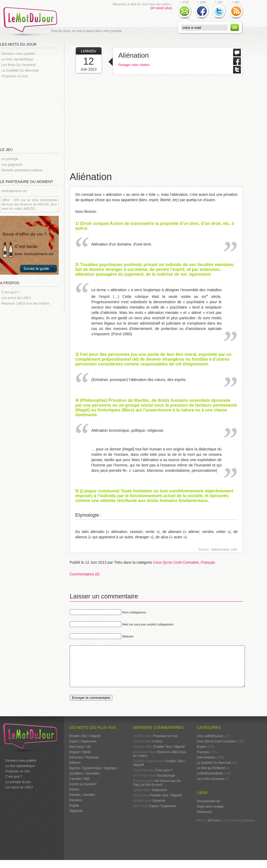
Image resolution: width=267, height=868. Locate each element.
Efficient (75, 771)
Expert (201, 755)
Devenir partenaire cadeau (22, 170)
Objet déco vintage (210, 815)
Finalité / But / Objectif (85, 744)
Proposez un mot (14, 76)
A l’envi (157, 749)
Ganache (159, 809)
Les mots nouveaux (211, 787)
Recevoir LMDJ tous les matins (25, 303)
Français (208, 562)
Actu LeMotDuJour (210, 744)
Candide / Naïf (79, 787)
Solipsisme (159, 798)
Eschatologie (166, 784)
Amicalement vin (14, 191)
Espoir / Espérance (83, 749)
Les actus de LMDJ (16, 298)
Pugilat (74, 813)
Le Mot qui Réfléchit (211, 776)
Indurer (74, 797)
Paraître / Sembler (82, 803)
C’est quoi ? (11, 292)
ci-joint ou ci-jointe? (83, 792)
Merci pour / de (80, 755)
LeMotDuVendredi (210, 781)
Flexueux (76, 808)
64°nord (214, 828)
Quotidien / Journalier (84, 781)
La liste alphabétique (17, 59)
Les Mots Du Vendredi (18, 65)
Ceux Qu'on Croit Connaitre (176, 562)
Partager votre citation (134, 65)
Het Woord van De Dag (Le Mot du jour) (157, 791)
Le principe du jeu (18, 790)
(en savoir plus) (161, 8)
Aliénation (133, 55)
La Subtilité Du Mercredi (20, 70)
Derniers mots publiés (18, 54)
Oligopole (76, 819)
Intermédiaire (206, 765)
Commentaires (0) (85, 574)
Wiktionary (204, 820)
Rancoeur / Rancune (84, 765)
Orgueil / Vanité (80, 760)
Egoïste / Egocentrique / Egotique (93, 776)
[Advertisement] (32, 112)
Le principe (10, 159)
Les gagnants (12, 164)
